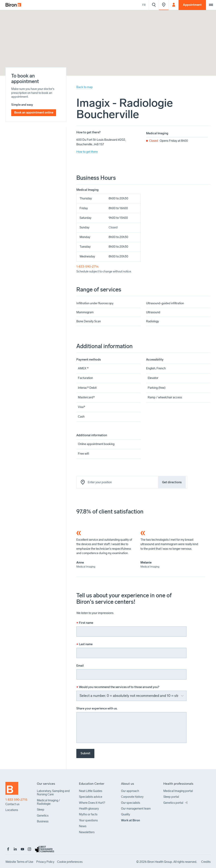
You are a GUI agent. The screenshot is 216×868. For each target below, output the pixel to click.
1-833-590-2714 (87, 267)
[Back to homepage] (15, 790)
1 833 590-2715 (16, 800)
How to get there (87, 152)
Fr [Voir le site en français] (144, 5)
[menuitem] (13, 5)
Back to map (85, 87)
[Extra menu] (211, 5)
